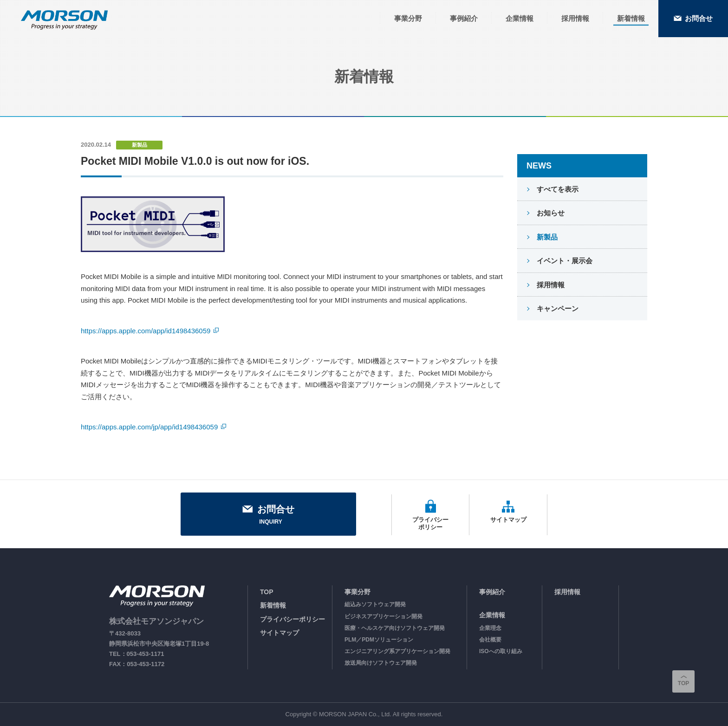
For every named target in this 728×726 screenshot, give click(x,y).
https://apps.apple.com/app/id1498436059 (146, 331)
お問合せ (268, 515)
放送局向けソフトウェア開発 (381, 663)
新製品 (546, 237)
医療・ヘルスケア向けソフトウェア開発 (395, 628)
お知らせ (550, 213)
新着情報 (273, 605)
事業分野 (357, 592)
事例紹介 (492, 592)
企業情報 (492, 615)
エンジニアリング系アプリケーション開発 (397, 651)
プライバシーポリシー (292, 619)
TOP (267, 592)
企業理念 (490, 628)
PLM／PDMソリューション (379, 640)
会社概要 (490, 640)
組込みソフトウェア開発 (375, 604)
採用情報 (550, 285)
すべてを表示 (557, 189)
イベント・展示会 (564, 261)
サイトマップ (279, 633)
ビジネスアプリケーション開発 (383, 616)
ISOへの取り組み (501, 651)
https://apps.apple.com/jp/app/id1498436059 (149, 427)
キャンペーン (557, 308)
